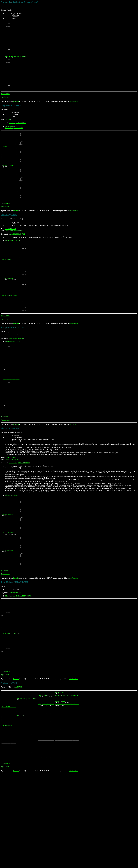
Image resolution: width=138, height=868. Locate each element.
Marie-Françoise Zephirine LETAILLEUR (18, 664)
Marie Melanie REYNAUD (14, 258)
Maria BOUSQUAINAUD (17, 261)
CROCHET (9, 133)
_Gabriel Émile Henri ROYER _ (27, 781)
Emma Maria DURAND (13, 268)
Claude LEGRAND (11, 512)
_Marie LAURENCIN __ (9, 615)
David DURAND (10, 256)
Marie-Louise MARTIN (13, 382)
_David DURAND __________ (10, 290)
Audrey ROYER (8, 814)
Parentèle (16, 115)
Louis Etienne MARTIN (16, 379)
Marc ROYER (18, 768)
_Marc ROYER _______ (9, 791)
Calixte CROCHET (11, 140)
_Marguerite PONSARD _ (46, 788)
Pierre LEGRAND (9, 594)
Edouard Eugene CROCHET (14, 141)
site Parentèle (74, 115)
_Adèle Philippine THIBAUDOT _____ (67, 788)
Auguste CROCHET (9, 186)
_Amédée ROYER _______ (46, 777)
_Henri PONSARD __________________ (67, 784)
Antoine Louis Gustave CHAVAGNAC (15, 63)
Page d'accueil (5, 111)
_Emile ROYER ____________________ (67, 774)
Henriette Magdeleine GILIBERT (19, 517)
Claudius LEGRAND (12, 549)
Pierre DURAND (8, 312)
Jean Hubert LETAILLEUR (12, 708)
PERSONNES (5, 107)
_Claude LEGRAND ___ (9, 571)
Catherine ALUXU (15, 660)
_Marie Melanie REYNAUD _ (10, 333)
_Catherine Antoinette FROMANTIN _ (67, 777)
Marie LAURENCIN (12, 514)
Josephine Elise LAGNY (11, 426)
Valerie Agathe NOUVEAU (17, 136)
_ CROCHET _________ (9, 163)
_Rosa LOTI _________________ (27, 802)
